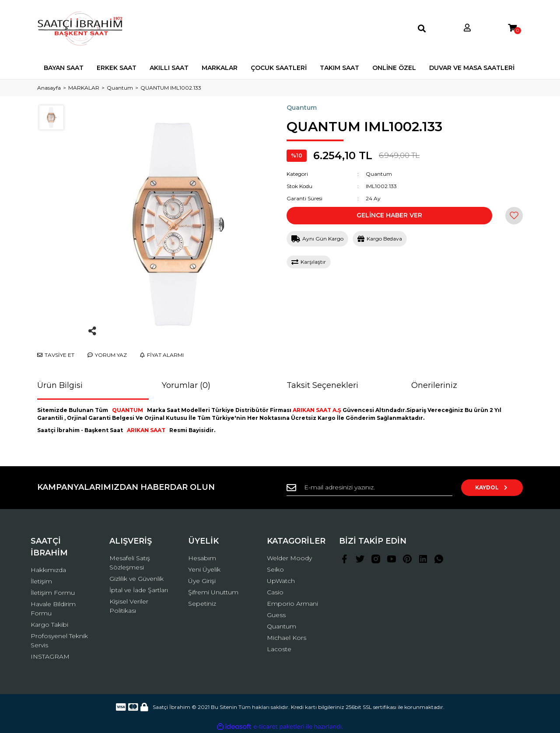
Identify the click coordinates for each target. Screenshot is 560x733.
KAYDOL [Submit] (495, 487)
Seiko (275, 569)
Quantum (302, 108)
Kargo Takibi (49, 625)
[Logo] (80, 28)
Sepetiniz (202, 604)
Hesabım (202, 558)
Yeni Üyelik (204, 569)
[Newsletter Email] (372, 488)
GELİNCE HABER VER (389, 215)
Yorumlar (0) (186, 385)
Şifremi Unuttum (213, 592)
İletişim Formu (53, 593)
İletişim (41, 581)
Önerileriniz (434, 385)
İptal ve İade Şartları (139, 590)
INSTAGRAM (50, 656)
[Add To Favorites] (514, 216)
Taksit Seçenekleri (322, 385)
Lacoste (279, 649)
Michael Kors (287, 638)
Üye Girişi (202, 581)
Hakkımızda (48, 570)
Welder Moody (289, 558)
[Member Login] (467, 28)
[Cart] (512, 28)
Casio (275, 592)
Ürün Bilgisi (60, 385)
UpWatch (281, 581)
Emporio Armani (292, 604)
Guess (276, 615)
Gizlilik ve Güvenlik (136, 579)
